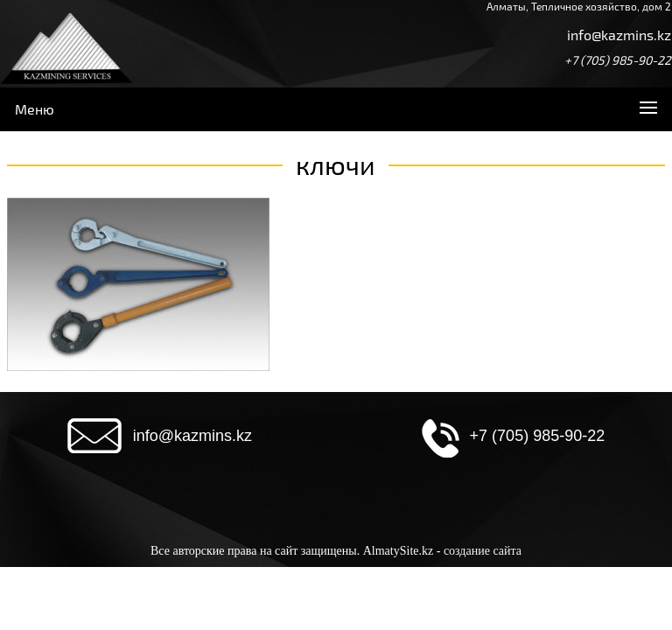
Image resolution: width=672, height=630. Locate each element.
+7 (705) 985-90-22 (618, 60)
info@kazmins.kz (619, 35)
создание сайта (483, 551)
